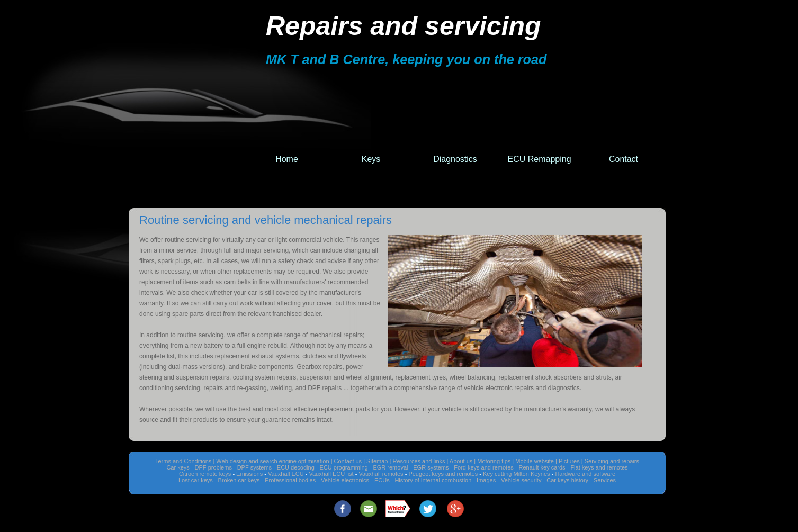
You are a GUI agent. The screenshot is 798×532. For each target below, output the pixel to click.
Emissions (249, 474)
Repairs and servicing (404, 26)
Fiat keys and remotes (599, 467)
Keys (371, 159)
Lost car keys (196, 480)
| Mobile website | (535, 461)
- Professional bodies (289, 480)
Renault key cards (542, 467)
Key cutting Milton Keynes (517, 474)
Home (287, 159)
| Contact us (347, 461)
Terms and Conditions (183, 461)
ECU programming (344, 467)
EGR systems (431, 467)
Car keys (178, 467)
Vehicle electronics (345, 480)
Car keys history (567, 480)
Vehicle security (521, 480)
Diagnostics (455, 159)
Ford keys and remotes (484, 467)
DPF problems (213, 467)
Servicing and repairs (612, 461)
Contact (624, 159)
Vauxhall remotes (381, 474)
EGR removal (390, 467)
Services (605, 480)
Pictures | (571, 461)
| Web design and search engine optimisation (271, 461)
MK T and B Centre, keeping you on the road (406, 59)
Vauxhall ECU (286, 474)
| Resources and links (418, 461)
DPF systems (254, 467)
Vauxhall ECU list (331, 474)
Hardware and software (585, 474)
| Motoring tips (492, 461)
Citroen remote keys (205, 474)
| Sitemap (375, 461)
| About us (459, 461)
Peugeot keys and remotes (443, 474)
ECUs (382, 480)
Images (486, 480)
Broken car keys (239, 480)
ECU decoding (296, 467)
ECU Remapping (539, 159)
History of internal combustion (433, 480)
